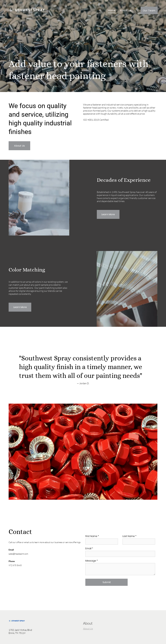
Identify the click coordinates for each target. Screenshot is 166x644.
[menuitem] (112, 10)
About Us (88, 629)
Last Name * (130, 536)
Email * (89, 548)
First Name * (92, 536)
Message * (92, 561)
